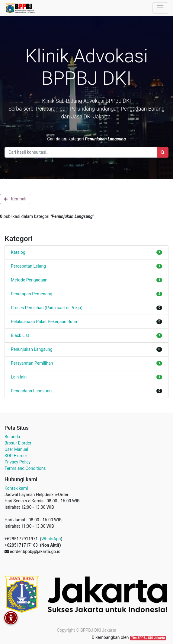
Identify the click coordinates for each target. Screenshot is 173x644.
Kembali (15, 199)
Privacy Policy (18, 462)
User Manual (16, 449)
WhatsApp (51, 539)
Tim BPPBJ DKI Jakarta (148, 638)
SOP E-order (16, 456)
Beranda (12, 437)
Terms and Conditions (25, 468)
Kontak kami (16, 488)
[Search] (163, 152)
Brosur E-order (18, 443)
